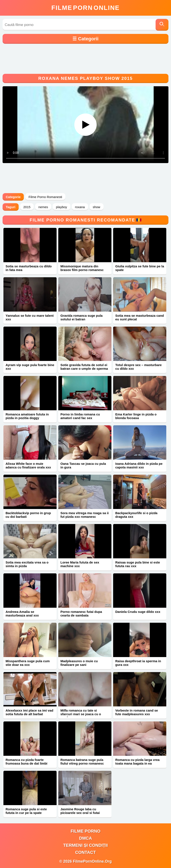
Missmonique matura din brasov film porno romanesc (82, 268)
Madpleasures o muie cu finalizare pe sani (79, 663)
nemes (43, 207)
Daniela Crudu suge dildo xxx (138, 612)
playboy (61, 207)
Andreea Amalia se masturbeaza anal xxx (22, 614)
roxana (80, 207)
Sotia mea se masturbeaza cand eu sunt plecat (140, 317)
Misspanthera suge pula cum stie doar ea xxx (28, 663)
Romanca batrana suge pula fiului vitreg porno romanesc (82, 762)
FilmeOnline (85, 8)
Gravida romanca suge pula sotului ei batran (82, 317)
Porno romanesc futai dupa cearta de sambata (81, 614)
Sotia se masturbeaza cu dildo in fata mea (29, 268)
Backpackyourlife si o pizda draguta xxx (136, 515)
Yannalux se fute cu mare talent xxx (30, 317)
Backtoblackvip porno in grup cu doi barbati (28, 515)
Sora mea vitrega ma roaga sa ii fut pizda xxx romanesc (85, 515)
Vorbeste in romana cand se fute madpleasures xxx (137, 712)
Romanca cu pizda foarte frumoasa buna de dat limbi (26, 762)
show (97, 207)
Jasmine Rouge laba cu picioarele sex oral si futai (80, 811)
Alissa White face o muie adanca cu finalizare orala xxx (28, 465)
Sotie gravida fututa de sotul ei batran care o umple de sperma (84, 367)
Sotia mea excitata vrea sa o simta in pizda (27, 564)
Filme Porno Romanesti (45, 197)
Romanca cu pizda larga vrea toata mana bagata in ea (137, 762)
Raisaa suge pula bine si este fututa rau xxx (138, 564)
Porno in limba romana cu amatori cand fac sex (80, 416)
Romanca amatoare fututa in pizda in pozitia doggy (27, 416)
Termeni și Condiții (85, 845)
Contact (85, 852)
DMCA (85, 838)
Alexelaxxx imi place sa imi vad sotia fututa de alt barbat (29, 712)
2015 (27, 207)
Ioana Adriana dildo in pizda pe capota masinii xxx (139, 465)
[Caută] (162, 25)
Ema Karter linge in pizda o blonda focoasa (136, 416)
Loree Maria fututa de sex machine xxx (80, 564)
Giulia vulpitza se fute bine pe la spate (140, 268)
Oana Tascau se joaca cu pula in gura (83, 465)
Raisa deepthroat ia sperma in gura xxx (138, 663)
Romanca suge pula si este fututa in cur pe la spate (26, 811)
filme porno (86, 831)
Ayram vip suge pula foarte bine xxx (30, 367)
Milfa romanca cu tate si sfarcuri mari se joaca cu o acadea (81, 714)
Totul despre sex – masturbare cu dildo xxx (138, 367)
